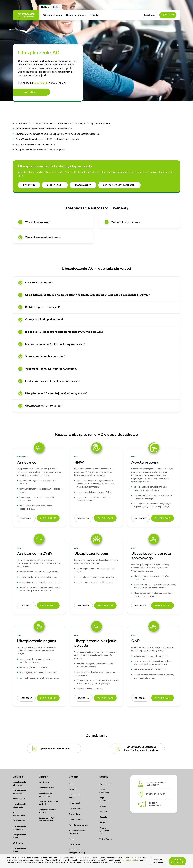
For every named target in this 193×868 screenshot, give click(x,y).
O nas (72, 785)
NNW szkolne (19, 823)
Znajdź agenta (85, 185)
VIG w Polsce (105, 840)
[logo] (26, 15)
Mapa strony (75, 845)
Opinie (72, 840)
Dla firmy (56, 7)
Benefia (103, 823)
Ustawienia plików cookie (150, 860)
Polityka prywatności (79, 826)
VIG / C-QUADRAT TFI (104, 832)
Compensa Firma (46, 790)
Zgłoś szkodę (167, 15)
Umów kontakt (48, 519)
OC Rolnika (18, 846)
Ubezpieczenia (53, 15)
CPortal (103, 807)
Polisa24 (103, 812)
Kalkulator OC (19, 801)
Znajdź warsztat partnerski (122, 185)
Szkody (94, 15)
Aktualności (74, 804)
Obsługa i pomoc (76, 15)
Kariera (72, 790)
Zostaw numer (56, 185)
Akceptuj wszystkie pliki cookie (175, 860)
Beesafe (103, 818)
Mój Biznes (44, 785)
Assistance (149, 15)
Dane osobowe (76, 821)
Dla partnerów (76, 810)
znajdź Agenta (42, 83)
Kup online (31, 93)
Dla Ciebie (45, 7)
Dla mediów (75, 815)
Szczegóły (26, 519)
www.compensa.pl (24, 862)
